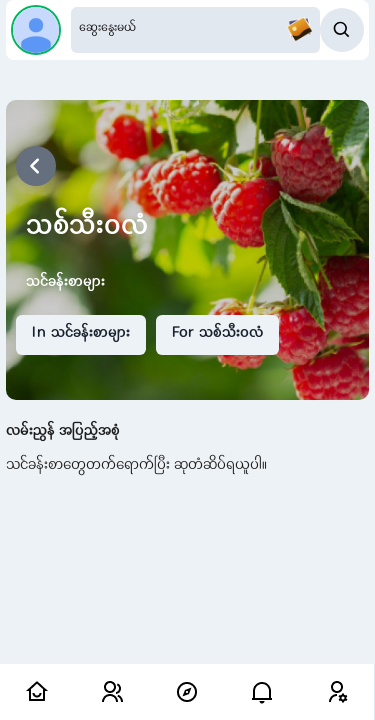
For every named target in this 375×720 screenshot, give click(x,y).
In (81, 334)
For (217, 334)
